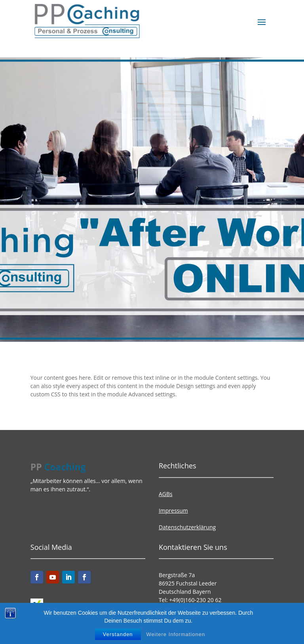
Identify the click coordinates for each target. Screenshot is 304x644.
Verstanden (118, 634)
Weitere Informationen (176, 634)
